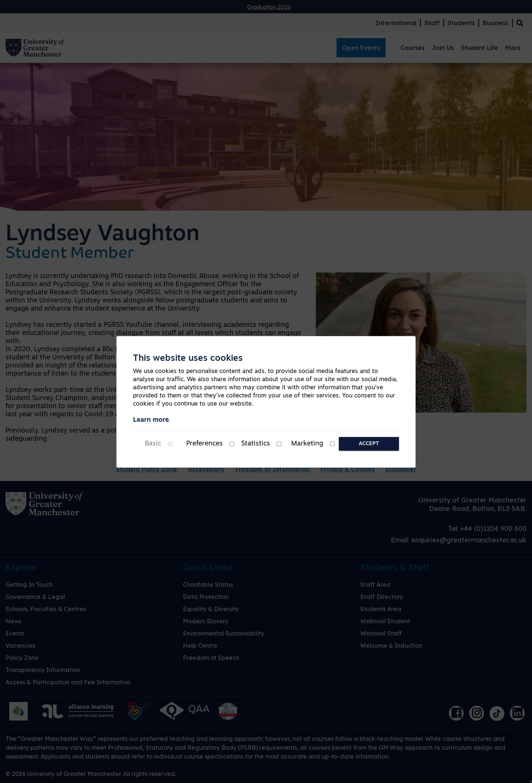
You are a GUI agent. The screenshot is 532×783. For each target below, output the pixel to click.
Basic (153, 444)
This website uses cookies (188, 359)
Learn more (151, 420)
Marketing (307, 444)
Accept (369, 444)
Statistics (256, 444)
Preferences (204, 444)
